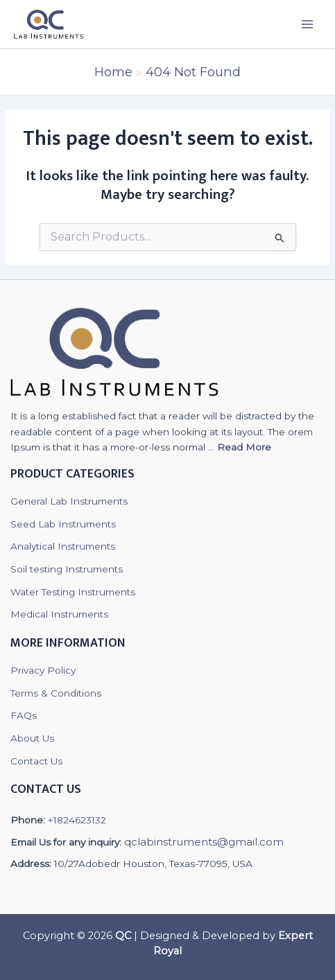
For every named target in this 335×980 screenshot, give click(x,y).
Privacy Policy (43, 670)
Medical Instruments (59, 614)
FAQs (24, 715)
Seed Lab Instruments (63, 524)
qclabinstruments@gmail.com (204, 842)
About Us (32, 738)
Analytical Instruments (63, 546)
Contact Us (36, 761)
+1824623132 (77, 820)
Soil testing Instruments (67, 569)
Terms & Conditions (56, 693)
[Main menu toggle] (308, 24)
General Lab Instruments (69, 501)
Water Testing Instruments (73, 592)
